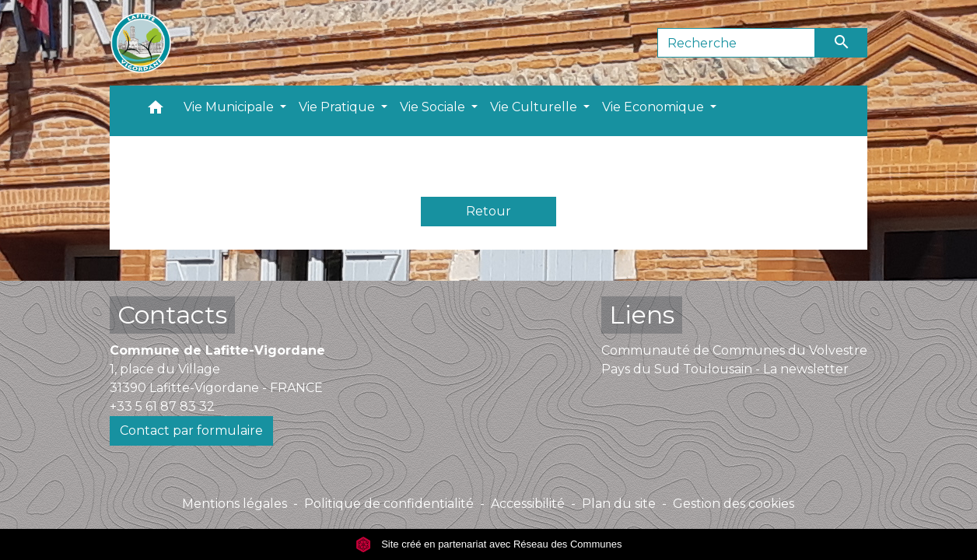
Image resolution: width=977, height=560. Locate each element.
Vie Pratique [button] (338, 107)
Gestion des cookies (734, 504)
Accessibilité (528, 504)
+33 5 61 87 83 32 (162, 406)
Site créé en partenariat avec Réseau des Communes (489, 544)
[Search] (736, 43)
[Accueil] (141, 43)
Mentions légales (235, 504)
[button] (156, 111)
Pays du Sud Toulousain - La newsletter (725, 369)
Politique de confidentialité (389, 504)
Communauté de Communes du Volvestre (734, 350)
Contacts (172, 315)
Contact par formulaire (191, 430)
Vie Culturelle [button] (535, 107)
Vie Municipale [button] (230, 107)
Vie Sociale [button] (434, 107)
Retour (488, 211)
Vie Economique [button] (655, 107)
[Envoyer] (842, 43)
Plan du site (619, 504)
